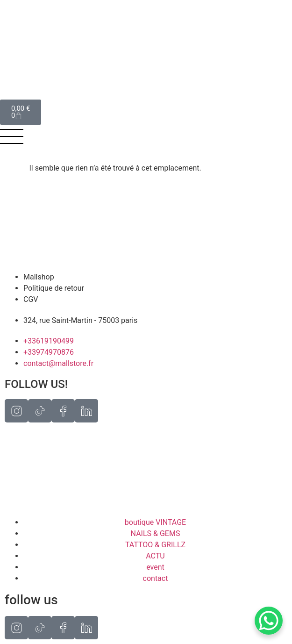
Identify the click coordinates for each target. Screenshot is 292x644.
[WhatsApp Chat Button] (269, 621)
